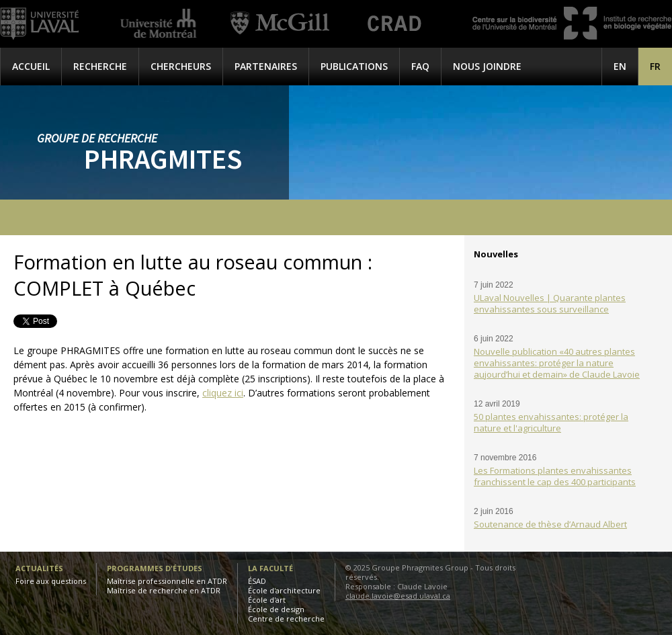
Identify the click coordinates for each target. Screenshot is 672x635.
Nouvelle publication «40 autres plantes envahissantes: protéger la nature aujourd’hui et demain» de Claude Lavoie (557, 363)
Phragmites (163, 159)
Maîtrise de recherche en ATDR (164, 590)
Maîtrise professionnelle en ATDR (167, 581)
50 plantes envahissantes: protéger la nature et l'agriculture (551, 422)
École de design (276, 609)
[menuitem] (655, 66)
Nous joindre (487, 66)
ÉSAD (257, 581)
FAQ (420, 66)
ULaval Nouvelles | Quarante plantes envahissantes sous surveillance (550, 303)
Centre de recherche (286, 619)
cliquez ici (223, 393)
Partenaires (266, 66)
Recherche (100, 66)
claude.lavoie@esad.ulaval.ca (398, 596)
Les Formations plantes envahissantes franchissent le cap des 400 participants (555, 476)
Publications (354, 66)
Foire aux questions (51, 581)
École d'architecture (284, 590)
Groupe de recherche (97, 138)
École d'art (267, 600)
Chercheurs (181, 66)
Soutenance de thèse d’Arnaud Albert (550, 524)
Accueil (31, 66)
